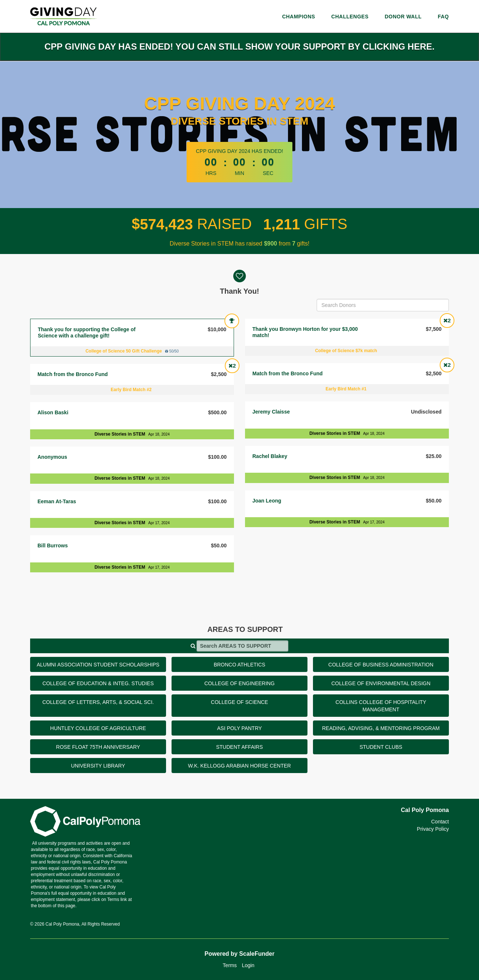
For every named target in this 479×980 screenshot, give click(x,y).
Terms (230, 965)
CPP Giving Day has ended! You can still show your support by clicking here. (239, 47)
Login (248, 965)
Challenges (350, 17)
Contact (440, 822)
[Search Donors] (383, 305)
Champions (299, 17)
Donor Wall (403, 17)
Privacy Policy (433, 829)
